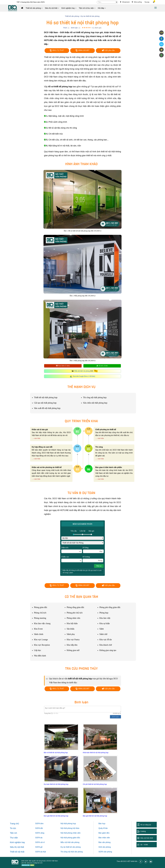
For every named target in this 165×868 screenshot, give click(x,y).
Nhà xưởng (137, 2)
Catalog (143, 831)
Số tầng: (93, 550)
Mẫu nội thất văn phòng (82, 371)
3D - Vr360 (144, 845)
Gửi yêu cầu (108, 50)
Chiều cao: (72, 559)
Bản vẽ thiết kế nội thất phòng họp (56, 753)
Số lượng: (93, 559)
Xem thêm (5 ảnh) (63, 366)
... (32, 438)
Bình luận (74, 28)
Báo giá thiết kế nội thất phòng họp (95, 816)
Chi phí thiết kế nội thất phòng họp (95, 784)
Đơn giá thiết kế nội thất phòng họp (56, 816)
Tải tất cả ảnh (102, 366)
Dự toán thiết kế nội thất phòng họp (56, 784)
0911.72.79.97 (57, 50)
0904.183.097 (82, 50)
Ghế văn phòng (105, 847)
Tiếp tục (99, 566)
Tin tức (147, 2)
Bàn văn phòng (105, 842)
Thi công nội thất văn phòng (72, 852)
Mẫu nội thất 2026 (147, 838)
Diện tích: (72, 550)
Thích (65, 28)
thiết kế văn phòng (73, 847)
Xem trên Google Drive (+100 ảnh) (84, 376)
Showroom (125, 2)
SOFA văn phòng (105, 852)
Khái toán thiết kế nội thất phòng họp (96, 753)
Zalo (161, 44)
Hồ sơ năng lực (146, 825)
